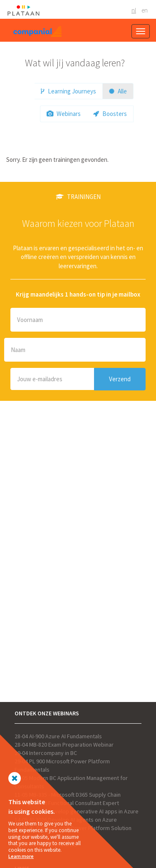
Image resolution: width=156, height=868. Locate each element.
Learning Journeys (68, 91)
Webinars (64, 114)
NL (134, 10)
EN (145, 10)
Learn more (21, 856)
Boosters (110, 114)
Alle (118, 91)
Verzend (120, 379)
